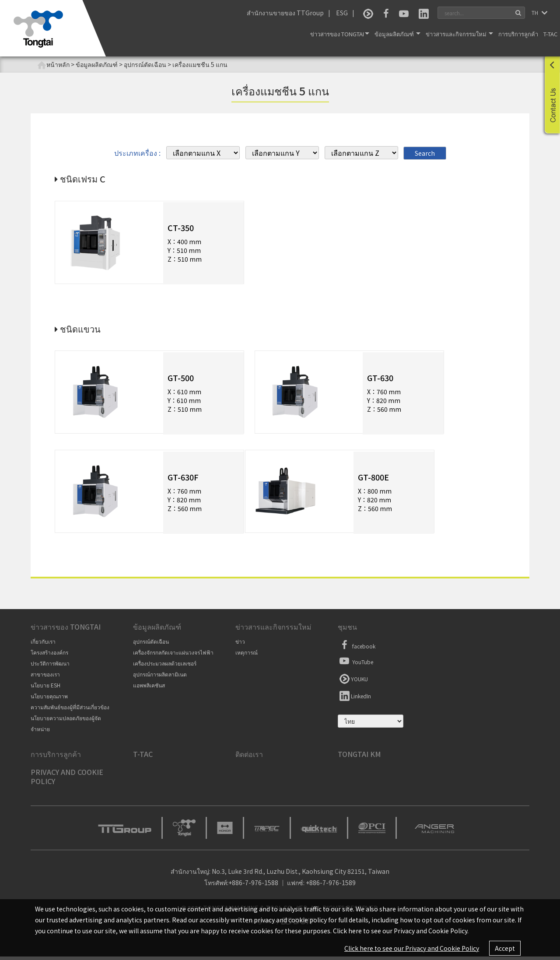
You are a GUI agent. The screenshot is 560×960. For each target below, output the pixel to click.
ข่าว (240, 645)
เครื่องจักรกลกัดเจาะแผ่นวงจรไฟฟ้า (173, 656)
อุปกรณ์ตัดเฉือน (151, 645)
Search (425, 153)
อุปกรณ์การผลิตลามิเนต (160, 678)
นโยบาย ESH (45, 689)
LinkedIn (354, 699)
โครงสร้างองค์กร (49, 656)
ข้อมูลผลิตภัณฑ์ (397, 34)
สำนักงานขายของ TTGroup (285, 13)
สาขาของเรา (45, 678)
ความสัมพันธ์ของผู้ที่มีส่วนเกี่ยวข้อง (70, 711)
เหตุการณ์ (247, 656)
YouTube (355, 665)
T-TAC (550, 34)
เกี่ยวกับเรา (43, 645)
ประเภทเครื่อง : (137, 152)
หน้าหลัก (53, 65)
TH (535, 12)
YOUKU (353, 682)
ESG (342, 13)
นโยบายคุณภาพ (49, 700)
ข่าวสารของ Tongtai (340, 34)
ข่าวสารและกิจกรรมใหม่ (459, 34)
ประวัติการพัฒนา (50, 667)
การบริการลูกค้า (518, 34)
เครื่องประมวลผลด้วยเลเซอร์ (165, 667)
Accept (505, 948)
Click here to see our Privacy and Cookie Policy (412, 948)
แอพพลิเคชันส (149, 689)
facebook (357, 649)
